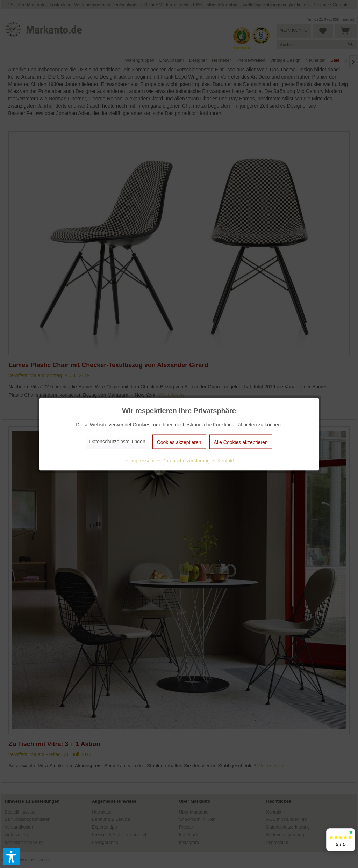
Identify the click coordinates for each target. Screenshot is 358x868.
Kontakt (223, 460)
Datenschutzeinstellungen (117, 441)
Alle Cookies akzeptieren (241, 442)
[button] (12, 856)
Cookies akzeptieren (179, 442)
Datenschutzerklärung (183, 460)
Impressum (139, 460)
